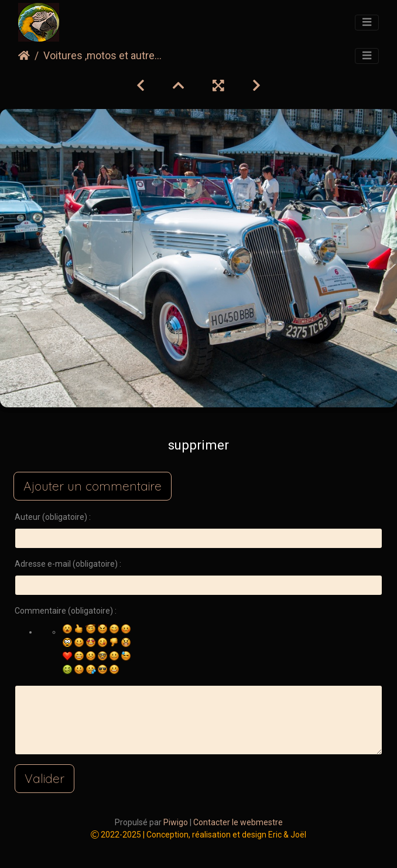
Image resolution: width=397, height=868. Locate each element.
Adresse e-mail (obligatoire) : (68, 564)
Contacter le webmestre (238, 822)
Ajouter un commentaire (93, 486)
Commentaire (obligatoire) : (66, 611)
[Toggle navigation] (367, 23)
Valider (45, 778)
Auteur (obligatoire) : (53, 517)
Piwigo (176, 822)
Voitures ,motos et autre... (102, 56)
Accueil (24, 56)
